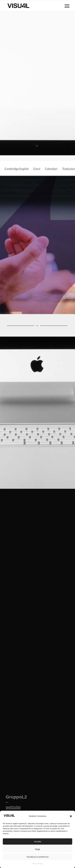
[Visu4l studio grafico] (31, 6)
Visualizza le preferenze (37, 857)
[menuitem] (66, 6)
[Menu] (66, 6)
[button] (71, 816)
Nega (38, 849)
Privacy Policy (37, 864)
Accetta (37, 841)
